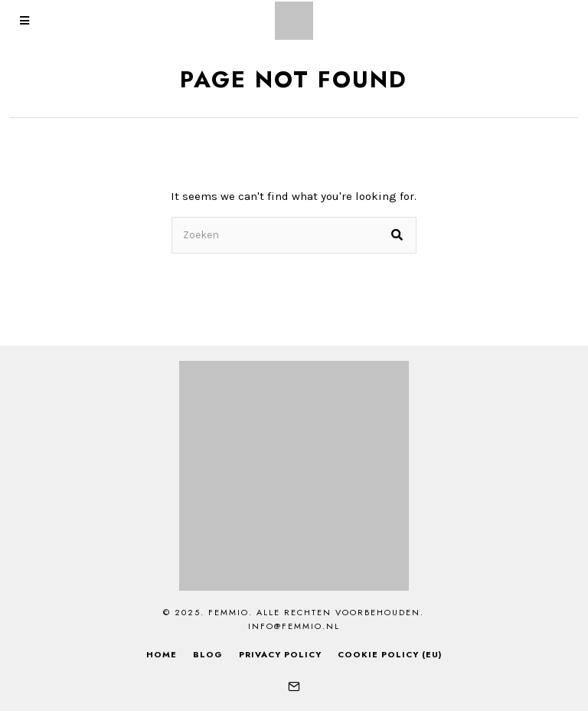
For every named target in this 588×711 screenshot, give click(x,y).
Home (162, 654)
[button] (398, 235)
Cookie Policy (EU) (390, 654)
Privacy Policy (280, 654)
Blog (208, 654)
